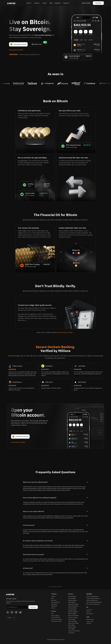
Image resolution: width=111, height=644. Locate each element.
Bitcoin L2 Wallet (73, 617)
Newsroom (54, 606)
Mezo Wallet (72, 625)
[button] (29, 3)
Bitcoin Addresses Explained (94, 602)
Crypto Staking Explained (93, 598)
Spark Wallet (72, 602)
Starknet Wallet (72, 600)
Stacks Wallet (72, 598)
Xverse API (89, 610)
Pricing (88, 612)
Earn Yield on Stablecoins (93, 604)
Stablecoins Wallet (73, 604)
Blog (52, 598)
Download (98, 3)
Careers (53, 596)
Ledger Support (72, 610)
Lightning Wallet (73, 621)
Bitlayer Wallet (72, 627)
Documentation (55, 602)
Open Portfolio (86, 3)
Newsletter (54, 604)
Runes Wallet (72, 619)
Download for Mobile (17, 50)
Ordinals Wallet (72, 608)
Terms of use (90, 621)
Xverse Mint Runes (56, 621)
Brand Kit (54, 600)
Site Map (89, 623)
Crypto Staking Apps (92, 600)
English (10, 618)
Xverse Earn (71, 633)
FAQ (52, 614)
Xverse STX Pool (56, 617)
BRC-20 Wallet (72, 614)
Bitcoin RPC (90, 614)
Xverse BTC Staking (57, 619)
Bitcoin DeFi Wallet (73, 616)
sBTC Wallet (71, 629)
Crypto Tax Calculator (74, 631)
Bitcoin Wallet (72, 596)
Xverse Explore (55, 616)
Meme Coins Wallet (73, 623)
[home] (11, 3)
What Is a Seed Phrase (92, 596)
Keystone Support (73, 612)
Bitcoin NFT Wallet (73, 606)
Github (53, 608)
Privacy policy (90, 619)
